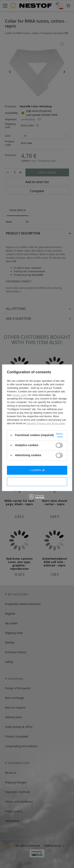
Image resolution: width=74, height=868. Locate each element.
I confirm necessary (37, 481)
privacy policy (20, 395)
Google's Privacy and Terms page (46, 423)
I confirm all (37, 470)
